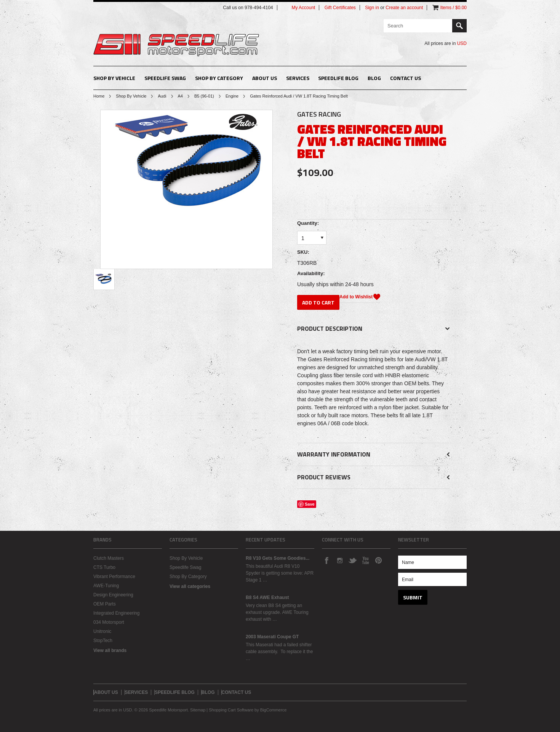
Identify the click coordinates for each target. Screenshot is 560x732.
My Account (303, 8)
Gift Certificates (340, 8)
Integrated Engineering (116, 613)
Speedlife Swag (165, 78)
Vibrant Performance (114, 577)
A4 (180, 96)
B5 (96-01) (204, 96)
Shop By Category (219, 78)
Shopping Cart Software (231, 710)
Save (310, 504)
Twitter (352, 560)
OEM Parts (105, 604)
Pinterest (378, 560)
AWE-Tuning (106, 586)
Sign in (372, 8)
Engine (232, 96)
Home (99, 96)
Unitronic (102, 631)
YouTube (365, 560)
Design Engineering (113, 595)
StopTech (103, 641)
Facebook (326, 560)
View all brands (110, 650)
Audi (162, 96)
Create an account (404, 8)
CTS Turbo (104, 567)
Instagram (339, 560)
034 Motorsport (109, 622)
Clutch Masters (109, 558)
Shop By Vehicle (114, 78)
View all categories (190, 586)
